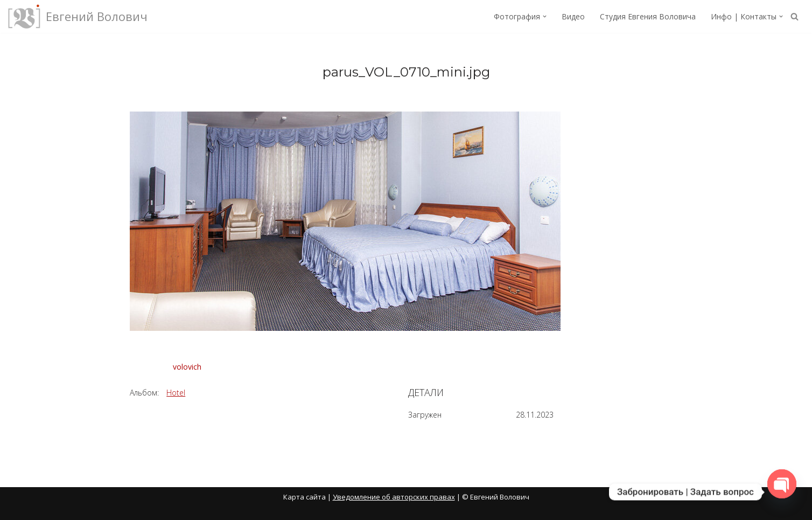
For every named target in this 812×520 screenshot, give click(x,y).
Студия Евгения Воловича (648, 16)
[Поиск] (794, 16)
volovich (187, 367)
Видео (573, 16)
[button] (545, 16)
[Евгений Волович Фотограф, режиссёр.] (78, 16)
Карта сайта (304, 497)
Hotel (176, 393)
